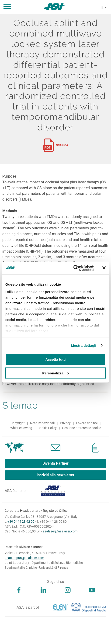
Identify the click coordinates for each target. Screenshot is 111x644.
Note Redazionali (42, 423)
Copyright (18, 423)
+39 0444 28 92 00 (21, 522)
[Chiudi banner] (104, 268)
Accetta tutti (56, 359)
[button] (7, 7)
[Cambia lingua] (103, 7)
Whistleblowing (21, 428)
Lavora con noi (87, 423)
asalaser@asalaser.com (60, 531)
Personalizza (56, 373)
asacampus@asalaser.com (24, 558)
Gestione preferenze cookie (82, 428)
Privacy (65, 423)
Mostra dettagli (83, 345)
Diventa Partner (55, 463)
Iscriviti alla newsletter (55, 475)
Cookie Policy (47, 428)
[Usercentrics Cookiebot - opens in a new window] (73, 268)
